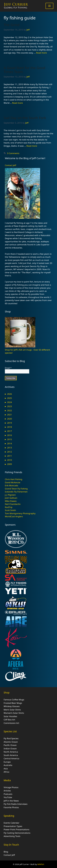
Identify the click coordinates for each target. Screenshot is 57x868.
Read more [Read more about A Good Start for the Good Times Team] (17, 103)
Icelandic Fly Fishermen (16, 492)
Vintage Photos (11, 787)
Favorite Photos (11, 807)
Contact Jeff (10, 165)
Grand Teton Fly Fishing (16, 489)
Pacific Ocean (10, 745)
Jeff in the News (11, 801)
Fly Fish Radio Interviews (16, 804)
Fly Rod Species (11, 738)
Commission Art (11, 723)
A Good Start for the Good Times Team (24, 70)
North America (11, 752)
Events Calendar (12, 823)
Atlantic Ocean (11, 742)
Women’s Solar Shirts (14, 713)
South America (11, 755)
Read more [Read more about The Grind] (41, 53)
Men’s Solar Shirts (12, 710)
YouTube (8, 797)
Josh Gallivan (11, 498)
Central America (11, 758)
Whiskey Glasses (12, 706)
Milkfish (41, 864)
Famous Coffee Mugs (14, 700)
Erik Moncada (11, 485)
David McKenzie (13, 482)
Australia (8, 765)
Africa (6, 772)
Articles (7, 791)
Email (8, 368)
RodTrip (9, 507)
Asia (6, 769)
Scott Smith (10, 510)
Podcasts (8, 794)
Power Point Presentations (17, 829)
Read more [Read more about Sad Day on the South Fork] (32, 146)
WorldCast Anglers (14, 516)
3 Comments (13, 153)
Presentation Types (13, 826)
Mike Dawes (11, 501)
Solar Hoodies (10, 716)
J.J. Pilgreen (10, 495)
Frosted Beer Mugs (13, 703)
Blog (6, 852)
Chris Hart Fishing (14, 479)
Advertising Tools (12, 836)
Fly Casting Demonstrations (17, 833)
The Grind (12, 25)
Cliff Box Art (9, 720)
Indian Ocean (10, 748)
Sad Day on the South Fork (25, 118)
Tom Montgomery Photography (20, 513)
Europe (7, 762)
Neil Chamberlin (13, 504)
